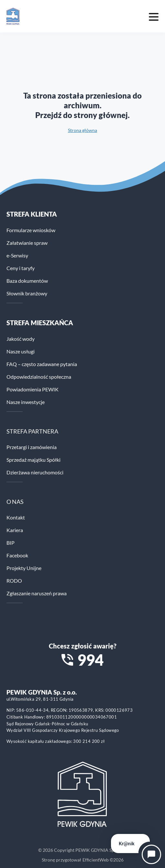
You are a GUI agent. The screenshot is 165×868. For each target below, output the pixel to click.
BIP (11, 543)
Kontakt (16, 517)
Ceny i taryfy (21, 268)
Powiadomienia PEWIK (33, 389)
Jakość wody (21, 339)
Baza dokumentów (27, 281)
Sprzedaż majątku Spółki (33, 460)
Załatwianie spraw (27, 243)
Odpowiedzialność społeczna (39, 377)
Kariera (15, 530)
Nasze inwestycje (26, 402)
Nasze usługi (21, 351)
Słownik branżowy (27, 293)
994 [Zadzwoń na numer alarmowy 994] (90, 660)
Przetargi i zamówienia (32, 447)
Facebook (17, 555)
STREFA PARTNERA (32, 431)
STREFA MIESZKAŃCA (40, 323)
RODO (14, 581)
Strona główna (82, 130)
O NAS (15, 502)
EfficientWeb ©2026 (103, 860)
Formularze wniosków (31, 230)
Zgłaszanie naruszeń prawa (37, 593)
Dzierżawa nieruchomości (35, 472)
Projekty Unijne (24, 568)
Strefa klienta (32, 214)
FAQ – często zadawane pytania (42, 364)
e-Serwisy (17, 255)
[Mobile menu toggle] (154, 16)
